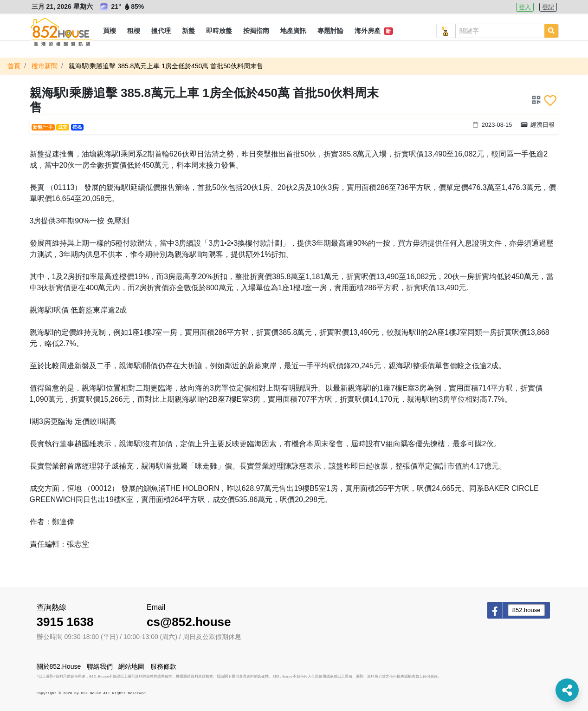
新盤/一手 (43, 127)
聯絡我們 (100, 666)
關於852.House (59, 666)
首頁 (14, 66)
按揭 (77, 127)
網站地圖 (131, 666)
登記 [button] (548, 7)
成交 (63, 127)
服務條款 (163, 666)
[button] (110, 31)
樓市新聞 (45, 66)
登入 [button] (525, 7)
